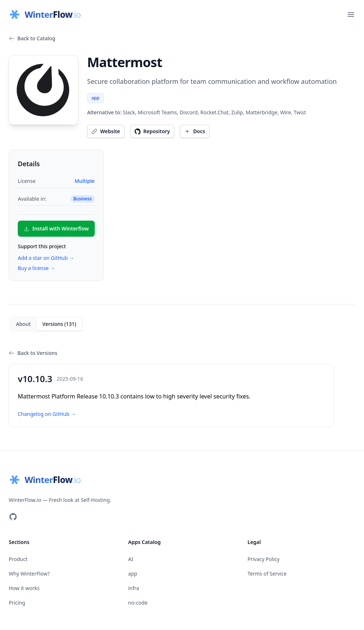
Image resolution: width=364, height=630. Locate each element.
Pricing (17, 603)
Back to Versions (33, 353)
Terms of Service (267, 574)
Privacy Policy (263, 559)
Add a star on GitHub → (46, 258)
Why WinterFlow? (29, 574)
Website (106, 131)
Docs (195, 131)
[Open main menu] (351, 15)
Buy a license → (36, 268)
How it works (24, 588)
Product (18, 559)
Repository (152, 131)
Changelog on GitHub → (47, 414)
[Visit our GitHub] (13, 517)
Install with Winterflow (56, 228)
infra (134, 588)
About (23, 324)
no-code (138, 603)
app (95, 98)
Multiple (85, 181)
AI (131, 559)
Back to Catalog (32, 38)
